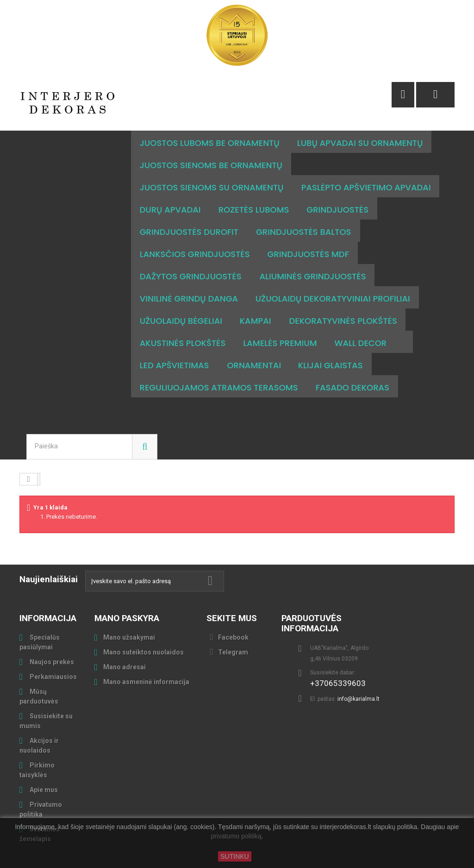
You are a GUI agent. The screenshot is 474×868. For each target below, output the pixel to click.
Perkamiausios (53, 654)
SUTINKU (234, 856)
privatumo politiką (236, 837)
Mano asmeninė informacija (146, 660)
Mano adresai (125, 645)
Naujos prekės (51, 640)
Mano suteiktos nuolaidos (143, 630)
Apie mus (43, 767)
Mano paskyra (127, 596)
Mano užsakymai (129, 615)
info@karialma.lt (359, 677)
